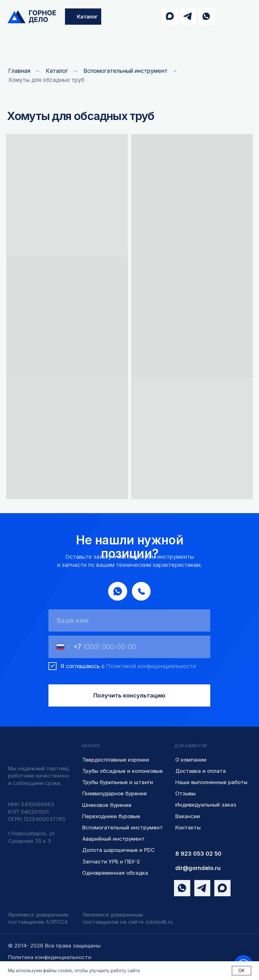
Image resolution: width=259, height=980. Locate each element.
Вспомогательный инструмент (125, 71)
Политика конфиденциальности (50, 957)
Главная (19, 71)
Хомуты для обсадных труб (46, 80)
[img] (32, 17)
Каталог (57, 71)
